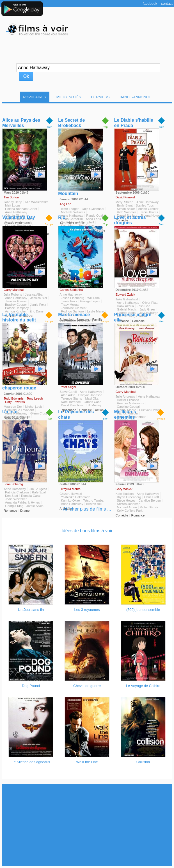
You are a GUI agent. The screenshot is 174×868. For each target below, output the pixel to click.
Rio (62, 217)
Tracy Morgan (71, 305)
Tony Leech (35, 398)
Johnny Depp (13, 202)
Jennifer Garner (16, 301)
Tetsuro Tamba (93, 500)
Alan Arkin (68, 395)
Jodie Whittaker (16, 499)
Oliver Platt (150, 303)
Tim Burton (11, 197)
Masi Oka (92, 398)
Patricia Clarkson (17, 492)
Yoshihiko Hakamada (76, 497)
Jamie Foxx (38, 305)
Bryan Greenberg (129, 497)
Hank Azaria (125, 306)
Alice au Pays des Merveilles (21, 123)
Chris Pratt (151, 497)
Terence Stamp (71, 398)
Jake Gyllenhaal (127, 299)
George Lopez (90, 301)
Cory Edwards (15, 402)
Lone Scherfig (13, 484)
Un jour (10, 412)
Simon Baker (126, 209)
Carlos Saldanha (71, 290)
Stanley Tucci (145, 205)
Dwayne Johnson (90, 395)
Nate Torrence (71, 402)
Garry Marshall (14, 290)
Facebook (150, 4)
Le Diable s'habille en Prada (134, 123)
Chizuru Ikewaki (71, 494)
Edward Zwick (125, 294)
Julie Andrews (125, 396)
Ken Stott (12, 496)
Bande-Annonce (135, 97)
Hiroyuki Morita (70, 489)
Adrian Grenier (148, 209)
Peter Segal (68, 387)
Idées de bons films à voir (87, 531)
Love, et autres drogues (130, 220)
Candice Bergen (150, 500)
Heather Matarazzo (130, 403)
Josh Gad (144, 306)
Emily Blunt (125, 205)
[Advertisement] (87, 825)
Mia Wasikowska (37, 202)
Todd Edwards (14, 398)
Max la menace (74, 315)
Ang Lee (65, 204)
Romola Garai (31, 496)
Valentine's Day (19, 217)
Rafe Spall (39, 492)
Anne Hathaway (147, 202)
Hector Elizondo (128, 400)
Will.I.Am (93, 298)
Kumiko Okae (70, 500)
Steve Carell (68, 392)
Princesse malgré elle (133, 317)
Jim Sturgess (38, 489)
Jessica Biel (39, 298)
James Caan (92, 402)
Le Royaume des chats (76, 414)
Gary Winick (124, 489)
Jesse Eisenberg (73, 298)
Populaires (35, 97)
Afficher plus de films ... (87, 509)
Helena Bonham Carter (21, 209)
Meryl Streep (124, 202)
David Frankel (125, 197)
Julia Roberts (13, 294)
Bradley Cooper (16, 305)
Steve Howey (126, 500)
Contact (167, 4)
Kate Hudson (125, 494)
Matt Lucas (13, 205)
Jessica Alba (34, 294)
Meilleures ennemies (125, 414)
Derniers (100, 97)
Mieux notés (69, 97)
